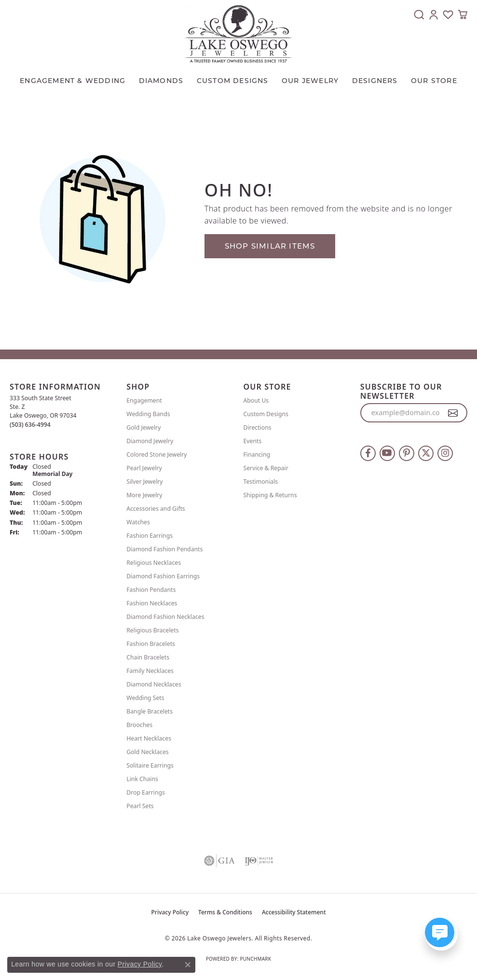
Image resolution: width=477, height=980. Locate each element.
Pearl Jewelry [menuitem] (144, 468)
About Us (256, 400)
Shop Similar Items (270, 246)
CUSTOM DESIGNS (233, 81)
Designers (375, 81)
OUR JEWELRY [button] (310, 81)
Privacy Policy (170, 912)
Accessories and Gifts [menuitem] (156, 509)
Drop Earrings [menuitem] (146, 792)
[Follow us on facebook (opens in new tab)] (368, 453)
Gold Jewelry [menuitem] (143, 427)
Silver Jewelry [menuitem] (144, 482)
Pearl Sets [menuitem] (140, 806)
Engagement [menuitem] (144, 400)
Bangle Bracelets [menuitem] (150, 711)
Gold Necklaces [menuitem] (147, 752)
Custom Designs (266, 414)
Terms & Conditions (225, 912)
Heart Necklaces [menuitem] (149, 738)
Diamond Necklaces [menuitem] (154, 684)
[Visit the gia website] (219, 861)
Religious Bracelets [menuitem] (152, 630)
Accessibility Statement (294, 912)
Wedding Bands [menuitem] (148, 414)
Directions (258, 427)
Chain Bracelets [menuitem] (148, 657)
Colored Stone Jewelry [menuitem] (157, 455)
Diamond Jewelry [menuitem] (150, 441)
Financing (257, 455)
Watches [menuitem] (138, 522)
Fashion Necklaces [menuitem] (152, 603)
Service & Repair (266, 468)
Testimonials (261, 482)
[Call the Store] (30, 425)
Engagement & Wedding (73, 81)
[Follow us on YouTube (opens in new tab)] (387, 453)
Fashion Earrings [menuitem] (150, 536)
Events (253, 441)
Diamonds (161, 81)
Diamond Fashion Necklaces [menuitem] (165, 617)
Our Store (434, 81)
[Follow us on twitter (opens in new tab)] (426, 453)
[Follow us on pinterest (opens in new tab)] (407, 453)
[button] (419, 14)
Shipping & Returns (270, 495)
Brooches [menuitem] (139, 725)
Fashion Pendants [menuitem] (151, 590)
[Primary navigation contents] (238, 78)
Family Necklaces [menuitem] (150, 671)
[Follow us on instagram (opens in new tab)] (445, 453)
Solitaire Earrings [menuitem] (150, 765)
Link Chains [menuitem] (142, 779)
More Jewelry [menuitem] (144, 495)
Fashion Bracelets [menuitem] (151, 644)
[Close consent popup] (188, 965)
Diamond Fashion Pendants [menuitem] (164, 549)
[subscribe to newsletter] (453, 413)
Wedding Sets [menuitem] (145, 698)
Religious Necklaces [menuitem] (154, 563)
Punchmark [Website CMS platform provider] (255, 959)
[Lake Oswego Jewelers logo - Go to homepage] (238, 34)
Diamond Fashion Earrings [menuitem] (163, 576)
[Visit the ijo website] (259, 861)
